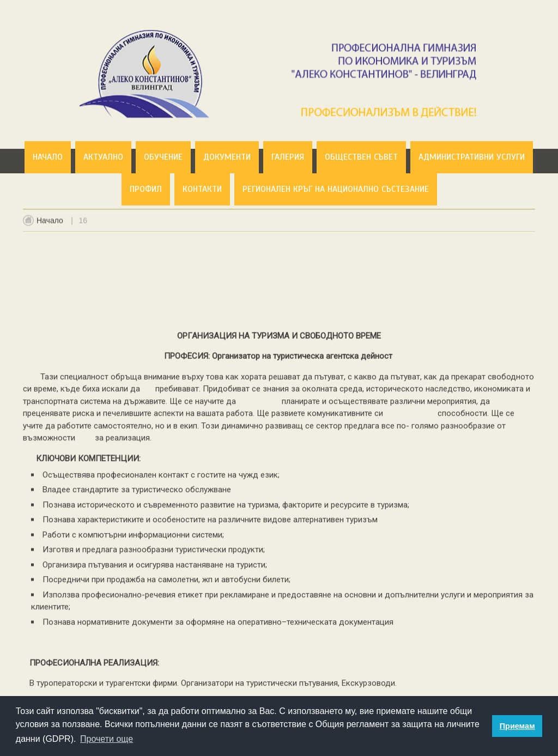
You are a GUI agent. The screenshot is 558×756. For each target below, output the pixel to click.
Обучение (163, 157)
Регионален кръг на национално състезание (336, 189)
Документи (227, 157)
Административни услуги (472, 157)
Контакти (202, 189)
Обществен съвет (361, 157)
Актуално (103, 157)
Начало (48, 157)
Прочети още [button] (107, 739)
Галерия (288, 157)
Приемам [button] (517, 726)
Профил (146, 189)
